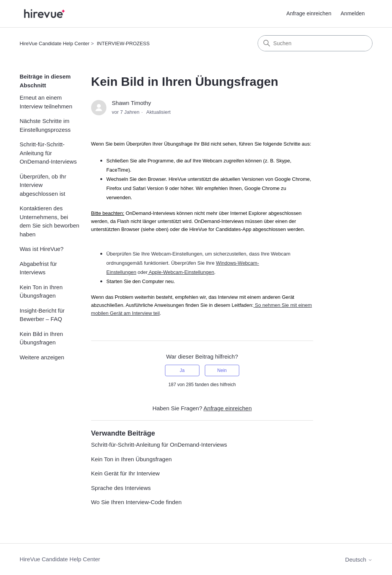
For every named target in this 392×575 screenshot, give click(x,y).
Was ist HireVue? (42, 249)
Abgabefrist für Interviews (38, 268)
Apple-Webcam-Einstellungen (181, 272)
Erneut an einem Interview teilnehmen (46, 102)
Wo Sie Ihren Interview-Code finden (136, 502)
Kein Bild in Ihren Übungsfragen (41, 338)
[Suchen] (315, 43)
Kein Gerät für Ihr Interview (125, 473)
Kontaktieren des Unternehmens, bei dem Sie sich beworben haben (49, 221)
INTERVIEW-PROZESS (123, 43)
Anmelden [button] (353, 13)
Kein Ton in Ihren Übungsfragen (41, 292)
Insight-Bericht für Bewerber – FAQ (42, 315)
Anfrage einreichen (309, 13)
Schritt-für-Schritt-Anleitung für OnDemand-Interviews (48, 153)
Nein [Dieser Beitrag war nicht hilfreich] (222, 370)
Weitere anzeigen (42, 357)
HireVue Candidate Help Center (54, 43)
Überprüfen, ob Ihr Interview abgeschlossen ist (43, 185)
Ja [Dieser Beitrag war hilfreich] (182, 370)
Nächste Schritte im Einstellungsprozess (45, 125)
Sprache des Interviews (121, 488)
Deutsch (359, 559)
